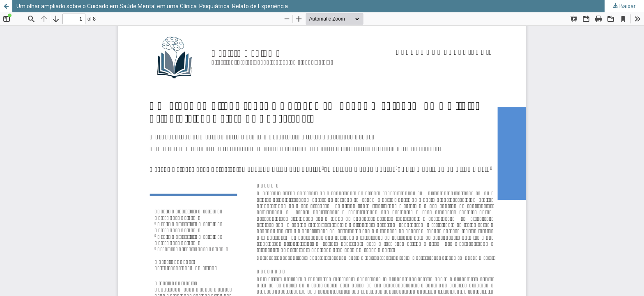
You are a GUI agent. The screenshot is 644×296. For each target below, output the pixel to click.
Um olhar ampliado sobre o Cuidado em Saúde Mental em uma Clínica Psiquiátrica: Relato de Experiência (152, 6)
